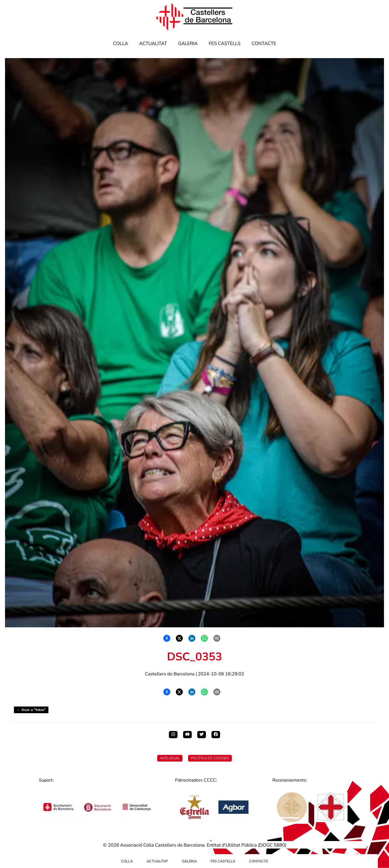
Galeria (188, 43)
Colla (120, 43)
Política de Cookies (210, 758)
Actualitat (153, 43)
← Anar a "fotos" (31, 710)
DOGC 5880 (272, 845)
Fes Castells (225, 43)
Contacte (264, 43)
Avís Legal (170, 758)
